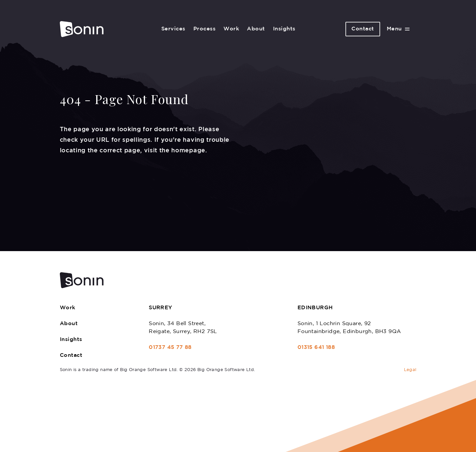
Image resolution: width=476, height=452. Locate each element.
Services (173, 29)
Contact (363, 29)
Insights (284, 29)
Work (231, 29)
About (256, 29)
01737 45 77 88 (170, 347)
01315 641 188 (316, 347)
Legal (410, 370)
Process (205, 29)
